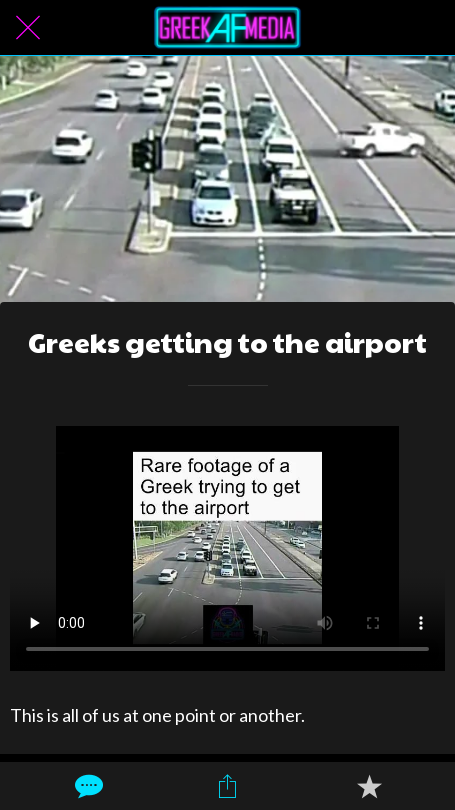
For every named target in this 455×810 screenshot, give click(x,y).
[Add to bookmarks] (369, 786)
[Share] (228, 786)
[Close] (28, 28)
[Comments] (87, 786)
